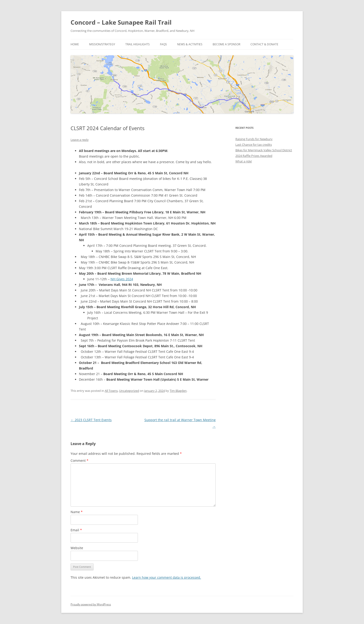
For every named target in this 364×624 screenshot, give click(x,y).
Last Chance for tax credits (254, 145)
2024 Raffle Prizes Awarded (254, 156)
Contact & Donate (264, 44)
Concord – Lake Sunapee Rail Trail (121, 22)
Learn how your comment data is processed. (167, 577)
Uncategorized (129, 391)
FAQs (163, 44)
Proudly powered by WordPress (91, 604)
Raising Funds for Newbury (254, 139)
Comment (80, 461)
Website (77, 548)
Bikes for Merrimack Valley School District (264, 150)
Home (75, 44)
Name (77, 512)
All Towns (111, 391)
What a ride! (244, 161)
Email (76, 530)
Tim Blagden (178, 391)
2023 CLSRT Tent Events (91, 420)
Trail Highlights (138, 44)
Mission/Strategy (102, 44)
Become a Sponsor (226, 44)
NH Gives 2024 (122, 279)
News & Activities (190, 44)
